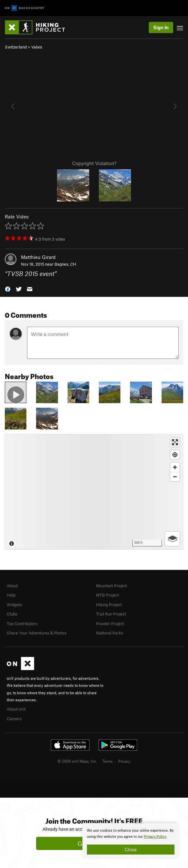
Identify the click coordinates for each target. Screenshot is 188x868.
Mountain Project (111, 586)
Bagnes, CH (65, 264)
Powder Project (110, 624)
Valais (37, 47)
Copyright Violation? (94, 163)
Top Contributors (22, 624)
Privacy (124, 761)
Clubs (12, 614)
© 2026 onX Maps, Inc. (77, 761)
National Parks (109, 633)
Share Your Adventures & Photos (37, 633)
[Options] (172, 539)
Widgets (14, 605)
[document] (131, 841)
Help (11, 595)
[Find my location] (175, 455)
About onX (16, 709)
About (12, 586)
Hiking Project (109, 605)
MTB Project (107, 595)
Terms (108, 761)
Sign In (161, 27)
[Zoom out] (175, 477)
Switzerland (16, 47)
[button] (8, 289)
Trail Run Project (111, 614)
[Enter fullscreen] (175, 442)
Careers (14, 719)
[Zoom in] (175, 467)
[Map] (94, 492)
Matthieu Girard (38, 257)
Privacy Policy (155, 837)
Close (131, 849)
